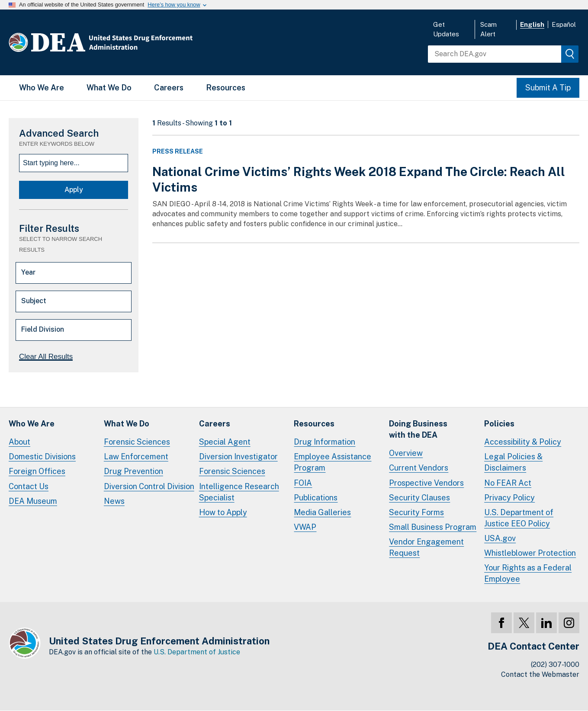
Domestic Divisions (42, 456)
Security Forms (416, 512)
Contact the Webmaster (540, 674)
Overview (406, 453)
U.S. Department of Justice (197, 652)
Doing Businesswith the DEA (418, 429)
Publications (316, 498)
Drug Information (325, 442)
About (19, 442)
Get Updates (446, 29)
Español (564, 24)
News (114, 501)
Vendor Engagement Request (426, 547)
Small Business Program (433, 527)
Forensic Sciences (137, 442)
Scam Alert (488, 29)
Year (28, 272)
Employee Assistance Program (333, 462)
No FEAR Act (508, 483)
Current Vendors (419, 468)
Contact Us (29, 486)
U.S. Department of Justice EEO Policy (519, 518)
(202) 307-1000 (555, 665)
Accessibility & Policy (523, 442)
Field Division (43, 329)
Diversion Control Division (149, 486)
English (532, 24)
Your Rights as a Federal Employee (528, 573)
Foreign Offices (37, 471)
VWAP (305, 527)
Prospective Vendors (426, 483)
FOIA (303, 483)
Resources (226, 88)
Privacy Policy (509, 498)
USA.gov (500, 538)
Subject (34, 301)
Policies (499, 424)
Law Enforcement (136, 456)
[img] (570, 54)
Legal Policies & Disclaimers (513, 462)
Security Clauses (419, 498)
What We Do (109, 88)
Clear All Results (46, 357)
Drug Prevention (133, 471)
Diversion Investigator (238, 456)
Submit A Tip (548, 88)
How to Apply (223, 512)
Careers (169, 88)
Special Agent (225, 442)
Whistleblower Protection (530, 553)
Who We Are (42, 88)
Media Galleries (322, 512)
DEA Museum (33, 501)
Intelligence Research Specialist (239, 492)
